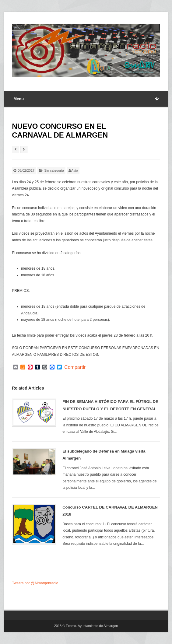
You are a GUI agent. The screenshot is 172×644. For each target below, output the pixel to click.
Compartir (75, 367)
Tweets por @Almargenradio (35, 583)
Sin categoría (54, 170)
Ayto (75, 170)
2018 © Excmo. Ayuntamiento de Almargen (86, 626)
